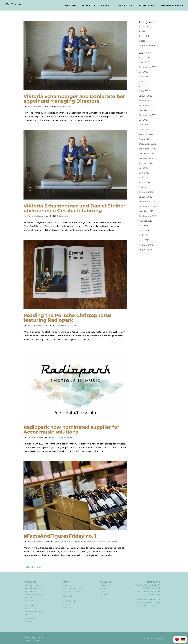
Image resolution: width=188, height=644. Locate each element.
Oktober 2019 (146, 211)
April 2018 (144, 240)
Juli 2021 (143, 120)
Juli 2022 (144, 72)
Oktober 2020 (146, 154)
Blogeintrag (80, 541)
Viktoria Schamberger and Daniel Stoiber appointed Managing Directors (74, 99)
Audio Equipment (33, 588)
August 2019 (146, 221)
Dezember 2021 (147, 101)
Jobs (65, 610)
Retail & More (31, 615)
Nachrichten (125, 5)
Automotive (31, 618)
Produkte (87, 5)
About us (67, 604)
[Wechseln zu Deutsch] (183, 639)
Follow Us (106, 582)
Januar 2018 (145, 250)
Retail (75, 325)
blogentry (91, 541)
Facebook (104, 585)
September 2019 (148, 216)
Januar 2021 (145, 139)
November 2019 (147, 207)
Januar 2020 (146, 197)
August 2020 (146, 163)
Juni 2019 (144, 231)
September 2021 (148, 115)
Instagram (104, 588)
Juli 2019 (143, 226)
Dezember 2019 (147, 202)
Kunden (105, 5)
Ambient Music (32, 585)
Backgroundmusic (65, 541)
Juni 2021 (144, 125)
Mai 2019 (144, 235)
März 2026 (144, 62)
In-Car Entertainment (35, 594)
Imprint (66, 582)
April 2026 (144, 57)
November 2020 (148, 149)
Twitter (103, 591)
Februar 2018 (146, 245)
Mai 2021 (143, 130)
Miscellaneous (32, 600)
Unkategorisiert (64, 106)
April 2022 (144, 86)
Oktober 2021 (146, 110)
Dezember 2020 (148, 144)
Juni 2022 (144, 77)
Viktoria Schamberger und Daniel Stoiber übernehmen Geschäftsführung (74, 208)
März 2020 (145, 187)
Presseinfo (145, 36)
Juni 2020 (144, 173)
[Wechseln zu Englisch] (177, 639)
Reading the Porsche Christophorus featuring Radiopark (67, 318)
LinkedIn (104, 594)
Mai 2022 (144, 81)
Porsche (62, 325)
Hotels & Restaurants (35, 612)
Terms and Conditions (73, 591)
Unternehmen (145, 5)
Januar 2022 (146, 96)
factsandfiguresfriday (107, 541)
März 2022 (144, 91)
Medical (29, 621)
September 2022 (148, 67)
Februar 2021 (146, 134)
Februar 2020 (146, 192)
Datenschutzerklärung (73, 588)
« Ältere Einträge (32, 567)
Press (69, 325)
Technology (68, 607)
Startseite (70, 5)
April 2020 (144, 182)
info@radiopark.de (151, 599)
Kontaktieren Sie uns (173, 5)
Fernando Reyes (35, 106)
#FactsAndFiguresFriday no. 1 (60, 536)
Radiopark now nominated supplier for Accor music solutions (71, 429)
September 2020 (148, 158)
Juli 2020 (144, 168)
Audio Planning (32, 591)
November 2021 (147, 106)
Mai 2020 (144, 178)
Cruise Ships (31, 609)
